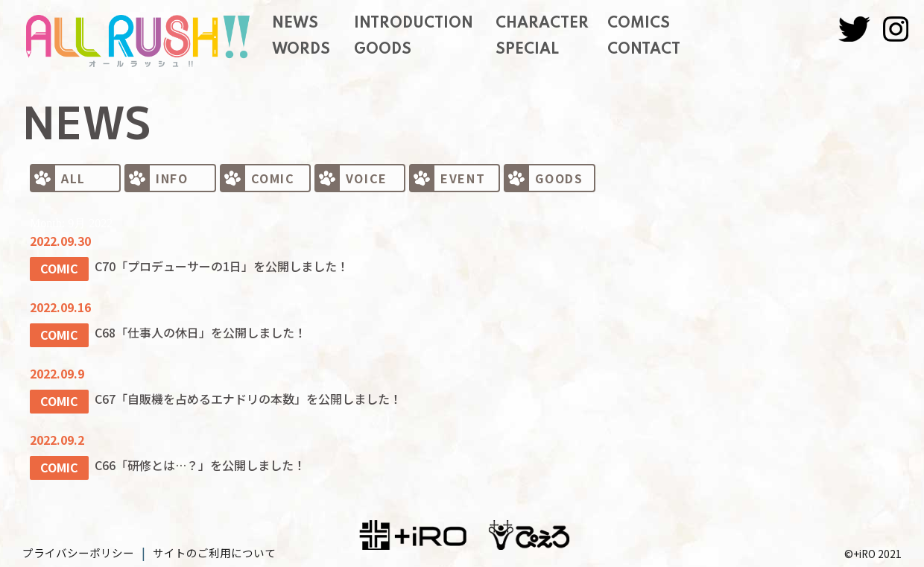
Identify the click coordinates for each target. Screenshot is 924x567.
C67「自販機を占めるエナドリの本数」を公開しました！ (250, 395)
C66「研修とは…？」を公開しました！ (202, 460)
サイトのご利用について (203, 548)
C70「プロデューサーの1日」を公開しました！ (224, 265)
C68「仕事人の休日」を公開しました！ (203, 330)
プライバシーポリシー (75, 548)
